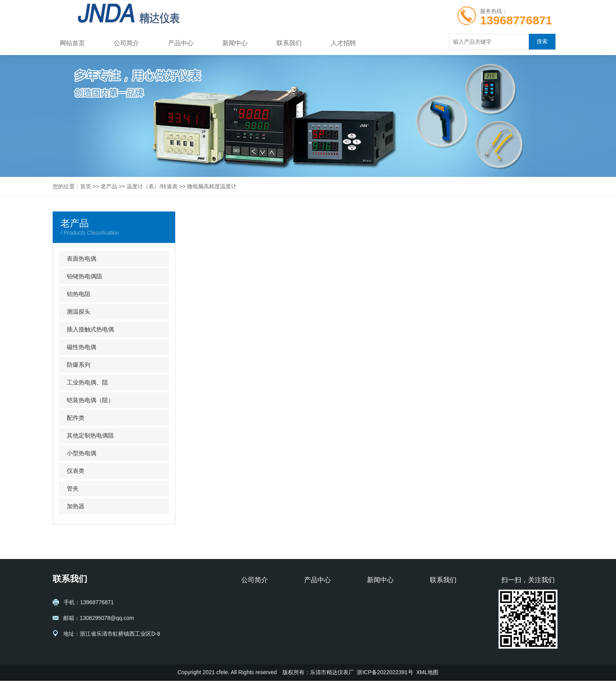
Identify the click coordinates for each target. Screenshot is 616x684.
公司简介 (126, 43)
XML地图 (427, 675)
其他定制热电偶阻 (90, 435)
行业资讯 (378, 599)
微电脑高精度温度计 (212, 186)
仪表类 (76, 471)
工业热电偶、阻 (87, 382)
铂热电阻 (79, 294)
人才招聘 (343, 43)
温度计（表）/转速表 (152, 186)
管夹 (73, 488)
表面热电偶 (82, 258)
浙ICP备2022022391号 (385, 675)
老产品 (109, 186)
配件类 (76, 418)
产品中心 (181, 43)
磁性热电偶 (82, 347)
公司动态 (378, 610)
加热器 (76, 506)
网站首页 (72, 43)
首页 (86, 186)
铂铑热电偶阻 (84, 276)
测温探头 (79, 312)
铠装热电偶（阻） (90, 400)
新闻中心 (235, 43)
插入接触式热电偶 (90, 329)
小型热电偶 (82, 453)
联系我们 (289, 43)
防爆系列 (79, 365)
